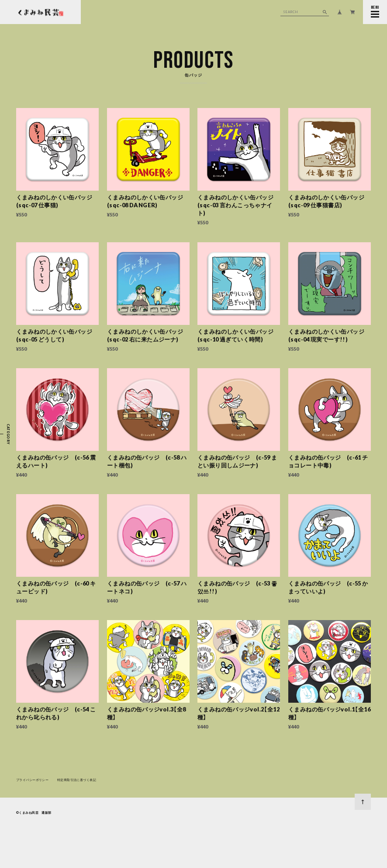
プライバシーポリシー (32, 781)
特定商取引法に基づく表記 (77, 781)
